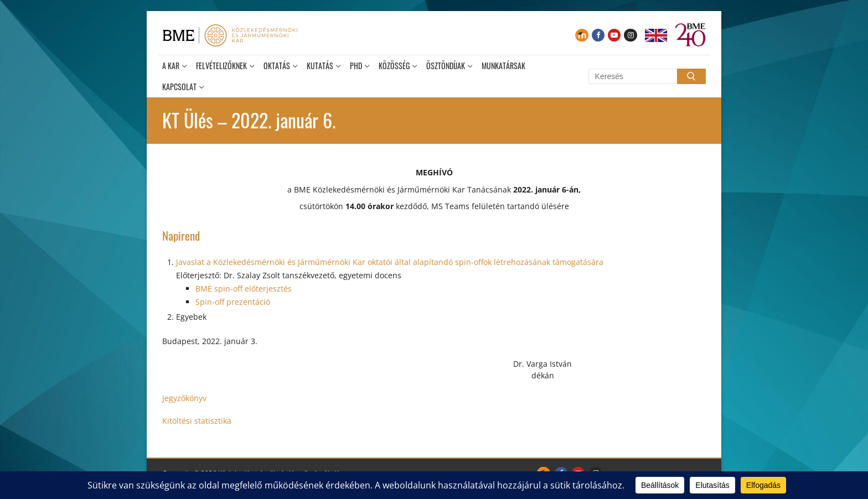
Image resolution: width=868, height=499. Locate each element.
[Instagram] (630, 35)
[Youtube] (614, 35)
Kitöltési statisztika (197, 421)
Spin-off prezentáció (233, 302)
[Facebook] (598, 35)
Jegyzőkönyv (184, 398)
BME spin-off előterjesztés (244, 289)
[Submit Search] (691, 76)
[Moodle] (582, 35)
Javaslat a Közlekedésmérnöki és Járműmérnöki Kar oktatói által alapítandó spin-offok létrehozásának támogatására (390, 262)
